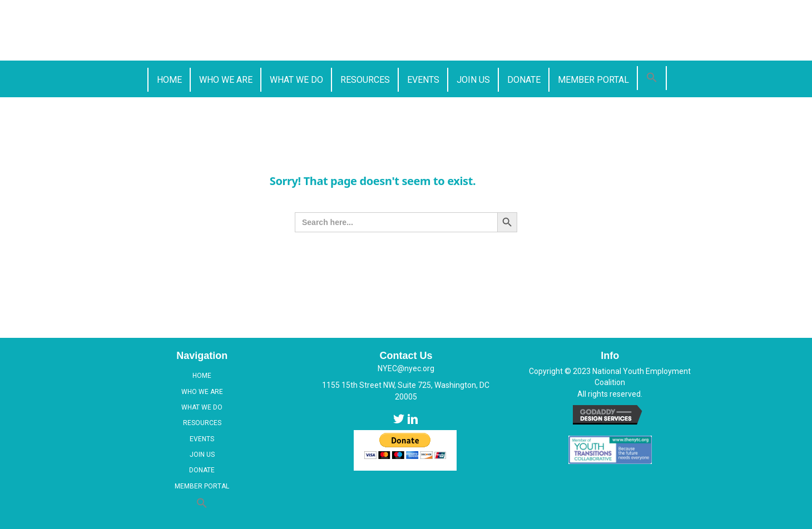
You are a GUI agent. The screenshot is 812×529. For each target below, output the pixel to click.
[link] (169, 80)
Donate (202, 470)
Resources (202, 423)
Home (202, 376)
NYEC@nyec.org (406, 368)
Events (202, 439)
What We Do (202, 407)
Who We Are (202, 392)
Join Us (202, 455)
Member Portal (202, 486)
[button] (652, 78)
